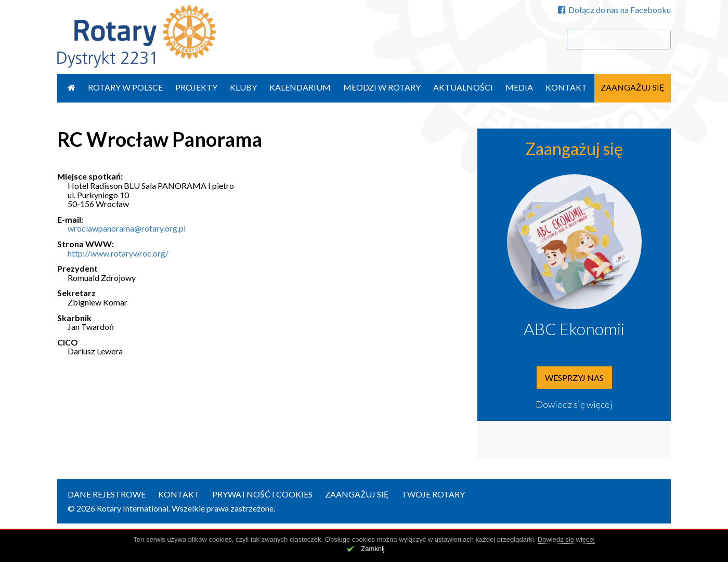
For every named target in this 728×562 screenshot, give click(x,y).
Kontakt (566, 87)
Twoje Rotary (433, 494)
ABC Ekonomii (574, 329)
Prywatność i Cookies (262, 494)
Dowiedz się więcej (574, 404)
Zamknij (373, 549)
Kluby (243, 87)
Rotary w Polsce (125, 87)
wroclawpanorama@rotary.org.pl (127, 228)
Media (519, 87)
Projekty (196, 87)
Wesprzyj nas (574, 378)
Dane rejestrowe (107, 494)
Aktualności (463, 87)
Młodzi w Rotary (382, 87)
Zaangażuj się (633, 87)
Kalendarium (300, 87)
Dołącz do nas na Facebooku (614, 10)
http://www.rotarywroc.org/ (118, 253)
